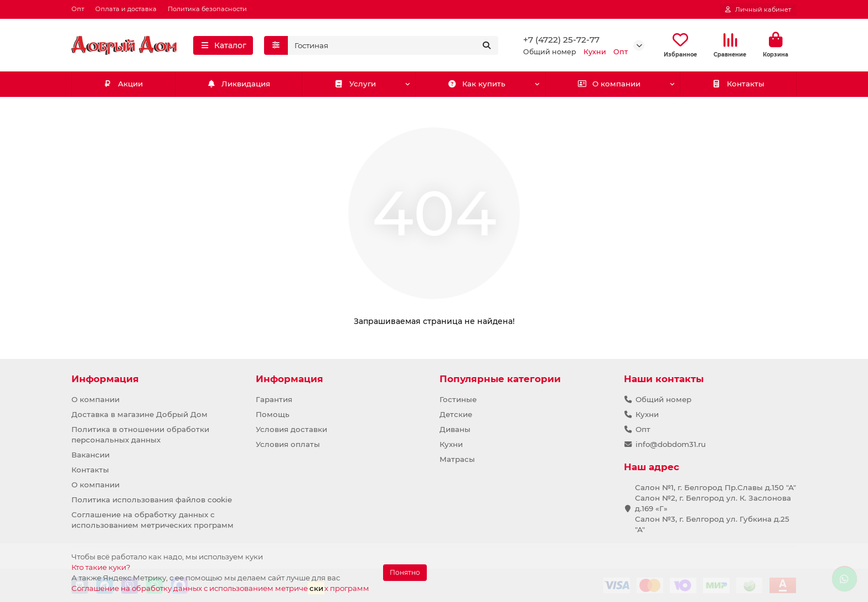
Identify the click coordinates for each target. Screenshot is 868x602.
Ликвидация (238, 85)
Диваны (455, 429)
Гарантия (274, 399)
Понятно (405, 572)
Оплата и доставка (126, 9)
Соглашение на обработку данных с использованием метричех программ (220, 588)
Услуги (355, 85)
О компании (609, 85)
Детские (456, 414)
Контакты (738, 85)
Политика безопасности (207, 9)
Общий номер (663, 399)
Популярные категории (500, 379)
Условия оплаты (288, 444)
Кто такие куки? (101, 567)
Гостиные (458, 399)
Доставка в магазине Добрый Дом (139, 414)
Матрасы (457, 459)
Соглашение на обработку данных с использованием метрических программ (153, 520)
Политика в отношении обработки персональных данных (140, 434)
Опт (78, 9)
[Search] (393, 46)
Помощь (273, 414)
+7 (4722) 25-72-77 (561, 40)
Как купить (477, 85)
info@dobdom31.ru (671, 444)
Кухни (451, 444)
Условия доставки (291, 429)
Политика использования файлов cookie (152, 500)
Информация (105, 379)
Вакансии (91, 455)
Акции (123, 85)
